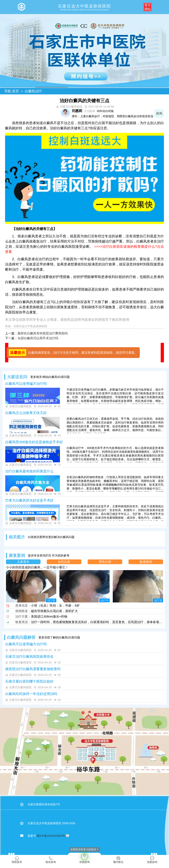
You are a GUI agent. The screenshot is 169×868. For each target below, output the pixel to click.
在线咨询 (84, 858)
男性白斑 (105, 562)
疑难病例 (146, 562)
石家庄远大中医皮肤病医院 (30, 326)
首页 (16, 91)
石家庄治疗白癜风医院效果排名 (29, 657)
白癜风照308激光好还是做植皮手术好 (34, 442)
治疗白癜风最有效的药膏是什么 (29, 471)
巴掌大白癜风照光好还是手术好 (29, 500)
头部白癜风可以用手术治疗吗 (38, 338)
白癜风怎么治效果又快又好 (26, 413)
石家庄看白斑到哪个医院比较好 (29, 681)
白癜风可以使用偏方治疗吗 (26, 384)
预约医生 (118, 860)
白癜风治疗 (33, 91)
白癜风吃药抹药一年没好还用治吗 (31, 694)
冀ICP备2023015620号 (51, 836)
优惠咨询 (152, 860)
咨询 (159, 113)
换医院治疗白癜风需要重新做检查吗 (33, 669)
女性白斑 (64, 562)
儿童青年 (23, 562)
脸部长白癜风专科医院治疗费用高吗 (43, 333)
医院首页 (17, 860)
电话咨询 (51, 860)
